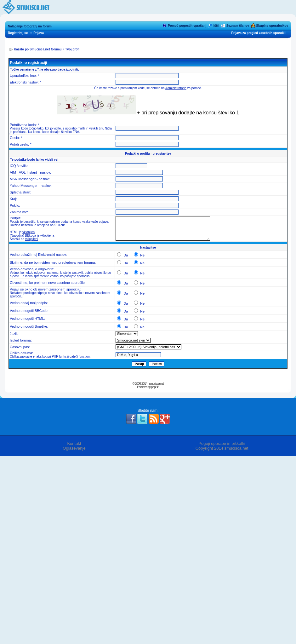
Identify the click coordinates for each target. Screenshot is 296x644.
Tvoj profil (73, 49)
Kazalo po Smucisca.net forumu (38, 49)
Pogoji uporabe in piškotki (222, 443)
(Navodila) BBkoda (23, 236)
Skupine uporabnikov (272, 26)
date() (74, 356)
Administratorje (176, 88)
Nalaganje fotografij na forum (30, 26)
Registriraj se (18, 33)
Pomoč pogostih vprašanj (187, 26)
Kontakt (74, 443)
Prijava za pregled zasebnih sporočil (258, 33)
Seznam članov (238, 26)
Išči (216, 26)
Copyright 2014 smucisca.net (222, 448)
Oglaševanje (74, 448)
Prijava (39, 33)
